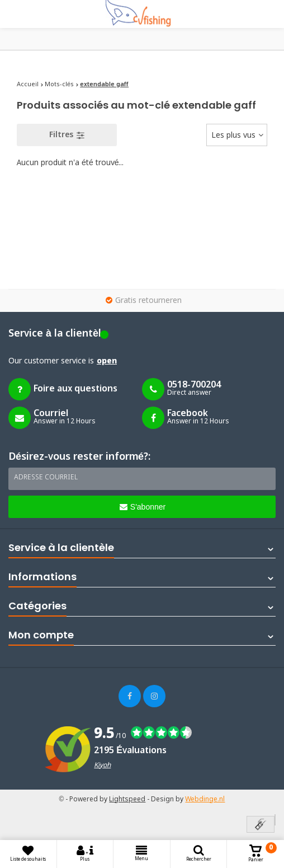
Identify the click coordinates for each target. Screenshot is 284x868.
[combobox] (237, 135)
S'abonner (143, 507)
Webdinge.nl (205, 800)
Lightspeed (127, 800)
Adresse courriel (46, 478)
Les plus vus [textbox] (233, 136)
